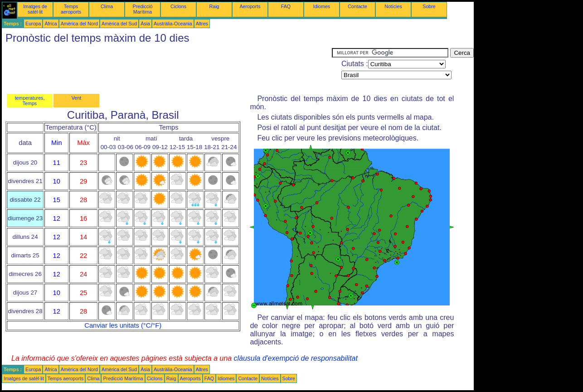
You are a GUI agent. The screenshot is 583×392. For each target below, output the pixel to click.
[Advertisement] (167, 68)
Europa (33, 24)
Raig (214, 6)
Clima (107, 6)
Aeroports (250, 6)
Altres (202, 24)
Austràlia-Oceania (173, 24)
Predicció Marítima (143, 9)
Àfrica (51, 24)
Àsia (145, 24)
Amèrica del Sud (119, 24)
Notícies (393, 6)
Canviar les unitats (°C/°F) (123, 325)
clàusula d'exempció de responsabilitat (295, 358)
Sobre (429, 6)
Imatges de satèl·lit (35, 9)
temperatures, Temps (30, 101)
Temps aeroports (71, 9)
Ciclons (178, 6)
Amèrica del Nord (79, 24)
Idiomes (322, 6)
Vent (76, 98)
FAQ (286, 6)
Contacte (357, 6)
